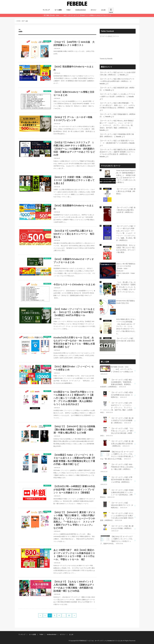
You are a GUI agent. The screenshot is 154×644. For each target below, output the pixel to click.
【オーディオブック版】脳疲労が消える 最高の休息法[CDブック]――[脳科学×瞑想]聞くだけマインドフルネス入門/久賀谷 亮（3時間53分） (118, 152)
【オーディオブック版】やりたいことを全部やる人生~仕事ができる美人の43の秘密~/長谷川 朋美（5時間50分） (117, 517)
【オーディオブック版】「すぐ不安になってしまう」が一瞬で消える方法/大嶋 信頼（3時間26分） (117, 432)
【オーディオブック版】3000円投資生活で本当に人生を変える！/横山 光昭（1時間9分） (117, 468)
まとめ (103, 10)
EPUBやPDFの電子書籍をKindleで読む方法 (126, 302)
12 (69, 615)
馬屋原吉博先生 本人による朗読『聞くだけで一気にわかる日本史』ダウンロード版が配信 (126, 249)
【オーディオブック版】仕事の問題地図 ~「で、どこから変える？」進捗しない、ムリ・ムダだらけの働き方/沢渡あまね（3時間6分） (117, 105)
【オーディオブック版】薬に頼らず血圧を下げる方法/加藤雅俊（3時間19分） (117, 420)
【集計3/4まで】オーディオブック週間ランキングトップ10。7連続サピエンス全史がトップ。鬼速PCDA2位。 (117, 540)
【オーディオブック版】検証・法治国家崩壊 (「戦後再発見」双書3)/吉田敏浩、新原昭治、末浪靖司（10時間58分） (117, 383)
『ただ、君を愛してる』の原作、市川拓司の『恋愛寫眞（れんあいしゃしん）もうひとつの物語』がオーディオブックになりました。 (126, 287)
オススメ (93, 10)
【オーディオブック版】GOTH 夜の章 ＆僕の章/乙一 (126, 341)
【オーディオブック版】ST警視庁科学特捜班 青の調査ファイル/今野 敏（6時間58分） (116, 481)
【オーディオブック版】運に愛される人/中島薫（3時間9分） (126, 191)
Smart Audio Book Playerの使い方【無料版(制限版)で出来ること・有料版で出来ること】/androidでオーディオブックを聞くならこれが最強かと (126, 176)
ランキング (46, 10)
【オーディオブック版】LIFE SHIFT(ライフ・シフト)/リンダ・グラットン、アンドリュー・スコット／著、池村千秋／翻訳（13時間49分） (116, 408)
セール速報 (58, 10)
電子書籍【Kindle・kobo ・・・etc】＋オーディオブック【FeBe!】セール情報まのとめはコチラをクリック (77, 15)
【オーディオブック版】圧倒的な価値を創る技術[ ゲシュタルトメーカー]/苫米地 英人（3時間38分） (117, 494)
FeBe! (69, 10)
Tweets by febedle (106, 59)
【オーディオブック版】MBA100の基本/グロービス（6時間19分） (116, 505)
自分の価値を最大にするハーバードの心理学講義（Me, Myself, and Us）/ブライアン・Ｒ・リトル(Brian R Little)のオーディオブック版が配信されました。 (126, 326)
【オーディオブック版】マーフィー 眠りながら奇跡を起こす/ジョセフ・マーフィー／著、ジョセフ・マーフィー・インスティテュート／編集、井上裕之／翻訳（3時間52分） (126, 233)
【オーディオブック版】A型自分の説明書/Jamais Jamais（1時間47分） (116, 395)
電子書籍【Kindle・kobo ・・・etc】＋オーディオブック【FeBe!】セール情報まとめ (116, 370)
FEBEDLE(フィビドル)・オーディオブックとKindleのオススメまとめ (101, 641)
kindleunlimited (81, 10)
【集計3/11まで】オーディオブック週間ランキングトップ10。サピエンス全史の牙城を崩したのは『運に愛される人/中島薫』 (117, 455)
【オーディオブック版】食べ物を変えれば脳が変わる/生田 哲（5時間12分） (126, 210)
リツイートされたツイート (109, 36)
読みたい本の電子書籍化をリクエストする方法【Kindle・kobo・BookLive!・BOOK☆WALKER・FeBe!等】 (126, 270)
